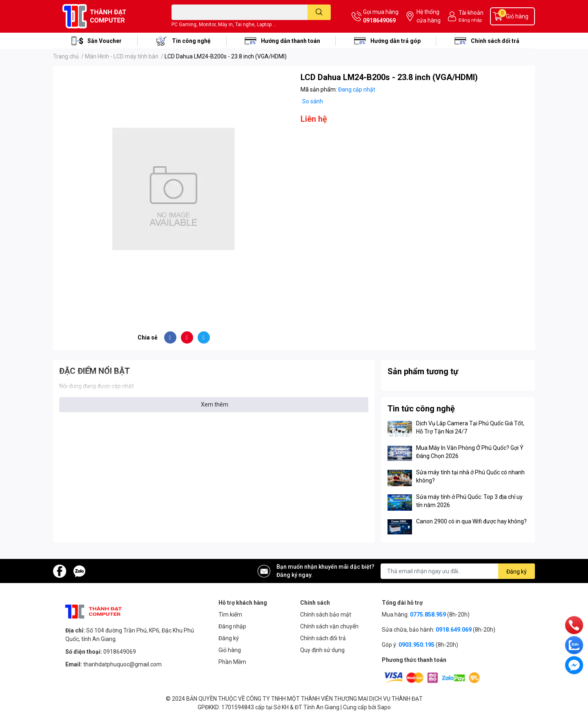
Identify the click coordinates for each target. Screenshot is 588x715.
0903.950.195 (416, 645)
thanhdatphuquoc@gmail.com (122, 664)
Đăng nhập (470, 20)
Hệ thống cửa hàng (429, 16)
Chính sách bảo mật (326, 614)
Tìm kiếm (230, 614)
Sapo (384, 707)
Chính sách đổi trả (495, 41)
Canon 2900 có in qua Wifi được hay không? (471, 521)
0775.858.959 (428, 614)
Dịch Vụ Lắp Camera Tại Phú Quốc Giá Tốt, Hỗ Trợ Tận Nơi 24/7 (470, 427)
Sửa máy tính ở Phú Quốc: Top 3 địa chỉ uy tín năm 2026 (469, 501)
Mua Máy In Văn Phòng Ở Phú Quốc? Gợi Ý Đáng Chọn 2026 (470, 452)
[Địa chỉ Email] (458, 571)
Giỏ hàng (230, 650)
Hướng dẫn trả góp (395, 41)
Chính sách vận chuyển (329, 626)
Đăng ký (229, 638)
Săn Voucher (105, 41)
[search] (319, 12)
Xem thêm (215, 404)
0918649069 (379, 20)
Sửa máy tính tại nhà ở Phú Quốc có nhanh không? (470, 476)
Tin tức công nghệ (421, 409)
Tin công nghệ (191, 41)
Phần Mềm (232, 662)
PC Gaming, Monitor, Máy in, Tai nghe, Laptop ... (224, 25)
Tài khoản (471, 13)
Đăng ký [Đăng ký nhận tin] (517, 572)
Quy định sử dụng (322, 650)
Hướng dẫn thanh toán (291, 41)
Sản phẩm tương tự (423, 371)
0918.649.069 (454, 630)
